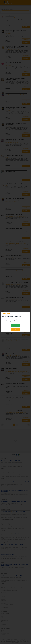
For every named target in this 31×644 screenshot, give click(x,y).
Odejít (15, 329)
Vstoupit (16, 326)
